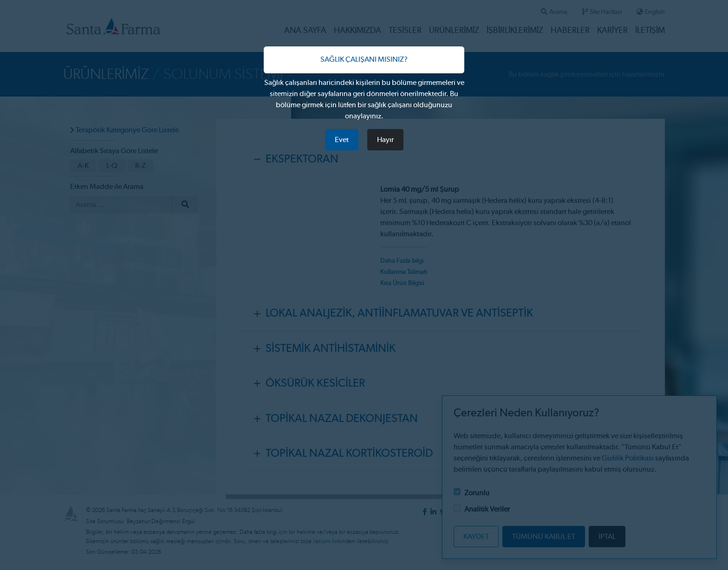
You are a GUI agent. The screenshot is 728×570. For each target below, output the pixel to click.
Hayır (385, 140)
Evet (342, 140)
